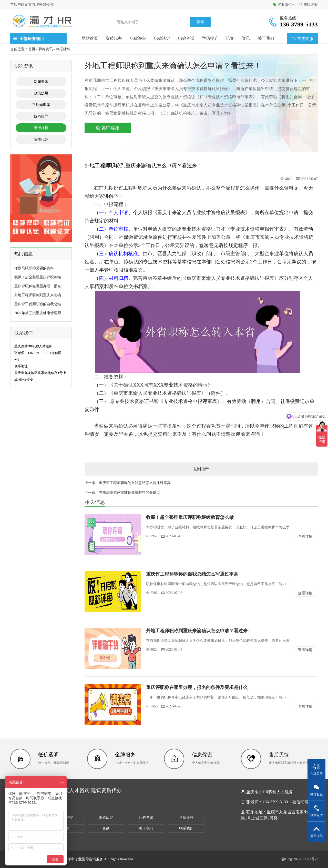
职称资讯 (46, 49)
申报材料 (63, 49)
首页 (32, 49)
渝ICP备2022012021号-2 (299, 859)
